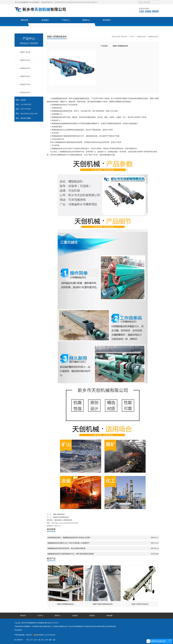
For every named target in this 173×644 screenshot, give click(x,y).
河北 (28, 640)
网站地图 (110, 616)
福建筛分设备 (25, 60)
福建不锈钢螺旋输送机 (65, 604)
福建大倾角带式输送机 (140, 604)
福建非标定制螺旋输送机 (61, 517)
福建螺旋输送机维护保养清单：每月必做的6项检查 (66, 548)
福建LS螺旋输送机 (59, 514)
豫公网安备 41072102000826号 (45, 635)
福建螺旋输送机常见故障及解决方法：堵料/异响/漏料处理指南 (71, 554)
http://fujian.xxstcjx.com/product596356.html (65, 523)
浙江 (43, 640)
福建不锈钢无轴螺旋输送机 (103, 604)
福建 (50, 640)
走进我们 (45, 20)
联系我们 (107, 20)
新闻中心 (86, 20)
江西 (46, 640)
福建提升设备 (25, 84)
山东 (35, 640)
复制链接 (41, 623)
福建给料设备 (25, 76)
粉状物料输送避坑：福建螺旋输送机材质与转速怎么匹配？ (69, 538)
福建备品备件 (25, 92)
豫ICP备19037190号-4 (52, 623)
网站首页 (25, 20)
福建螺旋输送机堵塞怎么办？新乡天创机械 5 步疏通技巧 (68, 543)
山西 (54, 640)
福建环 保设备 (25, 52)
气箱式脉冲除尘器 (46, 2)
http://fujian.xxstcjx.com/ (29, 114)
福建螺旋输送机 (153, 37)
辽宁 (31, 640)
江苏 (39, 640)
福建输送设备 (25, 68)
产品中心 (66, 20)
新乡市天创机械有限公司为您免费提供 (27, 2)
